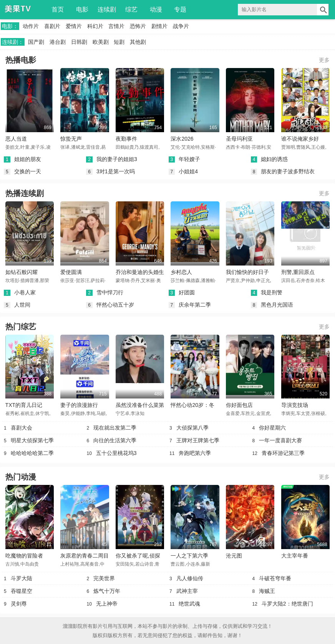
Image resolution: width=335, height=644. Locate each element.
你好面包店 (239, 405)
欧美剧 (101, 42)
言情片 (116, 26)
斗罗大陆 (22, 578)
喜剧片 (52, 26)
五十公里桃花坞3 (116, 453)
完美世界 (104, 578)
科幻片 (95, 26)
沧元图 (234, 556)
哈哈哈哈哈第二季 (32, 453)
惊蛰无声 (71, 139)
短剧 (119, 42)
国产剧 (36, 42)
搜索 (323, 10)
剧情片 (159, 26)
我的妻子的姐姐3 (117, 159)
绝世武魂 (189, 604)
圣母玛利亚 (239, 139)
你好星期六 (272, 428)
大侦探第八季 (192, 428)
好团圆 (187, 292)
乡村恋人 (181, 272)
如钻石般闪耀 (22, 272)
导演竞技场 (295, 405)
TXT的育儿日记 (24, 405)
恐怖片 (138, 26)
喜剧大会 (22, 428)
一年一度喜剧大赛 (280, 440)
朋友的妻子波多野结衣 (288, 171)
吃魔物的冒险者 (24, 556)
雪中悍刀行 (110, 292)
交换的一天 (28, 171)
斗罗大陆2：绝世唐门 (287, 604)
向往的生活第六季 (115, 440)
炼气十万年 (107, 591)
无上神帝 (107, 604)
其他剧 (138, 42)
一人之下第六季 (189, 556)
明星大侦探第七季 (32, 440)
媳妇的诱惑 (274, 159)
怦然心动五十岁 (115, 305)
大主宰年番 (295, 556)
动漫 (156, 9)
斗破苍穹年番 (275, 578)
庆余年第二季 (195, 305)
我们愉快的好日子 (247, 272)
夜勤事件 (126, 139)
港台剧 (58, 42)
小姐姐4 (188, 171)
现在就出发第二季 (115, 428)
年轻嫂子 (189, 159)
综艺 (131, 9)
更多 (324, 60)
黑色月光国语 (277, 305)
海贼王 (267, 591)
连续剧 (107, 9)
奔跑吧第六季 (195, 453)
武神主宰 (187, 591)
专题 (180, 9)
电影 (82, 9)
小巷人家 (25, 292)
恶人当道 (16, 139)
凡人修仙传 (190, 578)
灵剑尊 (19, 604)
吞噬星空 (22, 591)
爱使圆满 (71, 272)
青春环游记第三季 (283, 453)
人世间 (22, 305)
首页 (58, 9)
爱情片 (74, 26)
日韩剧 (79, 42)
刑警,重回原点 (298, 272)
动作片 (31, 26)
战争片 (181, 26)
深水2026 (182, 139)
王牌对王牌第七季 (198, 440)
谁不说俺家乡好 (300, 139)
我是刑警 (272, 292)
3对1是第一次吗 (116, 171)
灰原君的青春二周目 (85, 556)
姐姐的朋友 (28, 159)
